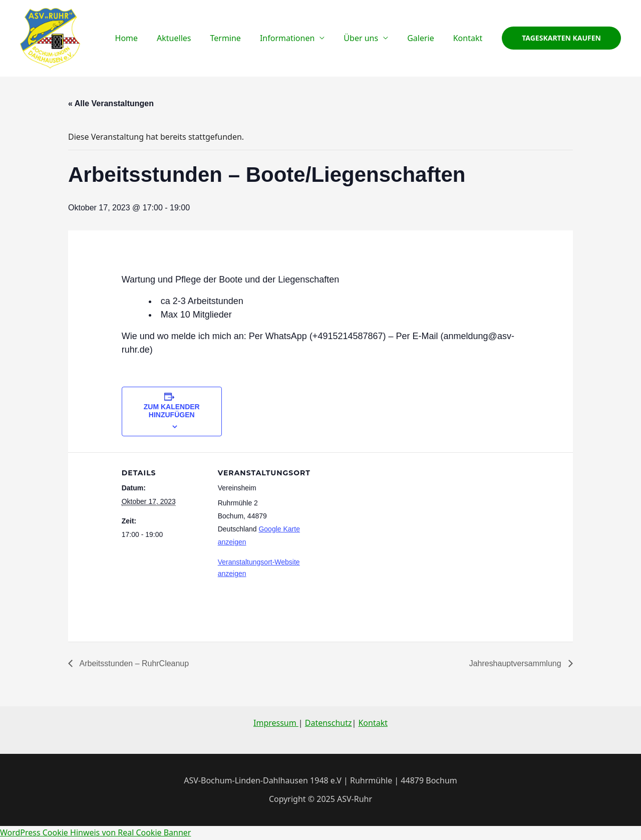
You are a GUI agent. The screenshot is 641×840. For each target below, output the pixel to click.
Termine (239, 38)
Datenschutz (329, 723)
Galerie (425, 38)
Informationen (298, 38)
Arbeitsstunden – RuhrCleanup (133, 663)
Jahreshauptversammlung (516, 663)
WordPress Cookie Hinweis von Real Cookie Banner (96, 832)
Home (146, 38)
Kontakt (469, 38)
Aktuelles (190, 38)
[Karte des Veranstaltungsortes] (367, 522)
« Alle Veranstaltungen (111, 103)
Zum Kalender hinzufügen (172, 411)
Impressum (276, 723)
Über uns (368, 38)
